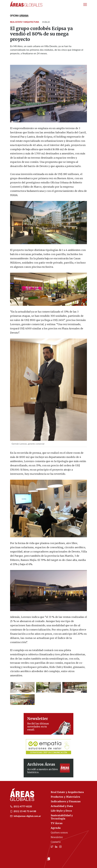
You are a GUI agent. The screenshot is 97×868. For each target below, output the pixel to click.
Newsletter (57, 837)
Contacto (56, 842)
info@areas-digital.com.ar (25, 816)
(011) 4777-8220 (21, 806)
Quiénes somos (59, 833)
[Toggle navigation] (85, 5)
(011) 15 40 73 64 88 (23, 811)
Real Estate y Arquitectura (25, 22)
